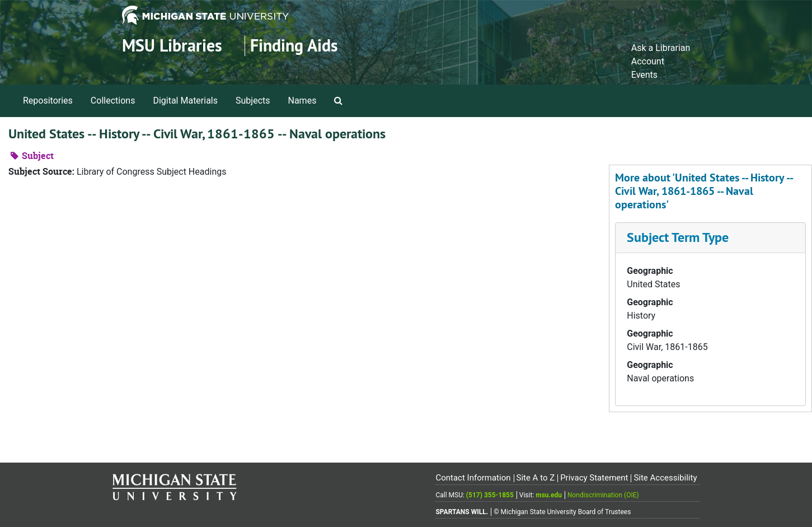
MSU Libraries (172, 46)
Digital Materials (185, 101)
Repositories (48, 101)
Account (648, 61)
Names (302, 101)
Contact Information (473, 478)
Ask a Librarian (661, 48)
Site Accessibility (665, 478)
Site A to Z (535, 478)
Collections (113, 101)
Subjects (253, 101)
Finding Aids (294, 46)
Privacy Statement (594, 478)
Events (644, 75)
